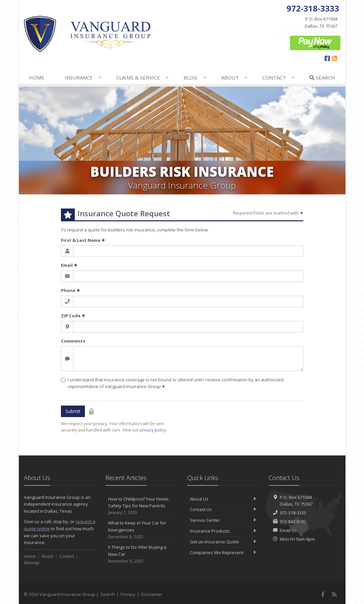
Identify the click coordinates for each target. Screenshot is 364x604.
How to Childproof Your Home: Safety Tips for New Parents (141, 506)
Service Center (223, 520)
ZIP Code (73, 316)
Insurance (83, 77)
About (235, 77)
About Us (223, 499)
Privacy (128, 594)
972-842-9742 (293, 521)
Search (322, 77)
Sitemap (32, 563)
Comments (73, 341)
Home (37, 77)
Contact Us (223, 509)
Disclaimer (152, 594)
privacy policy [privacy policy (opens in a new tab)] (153, 430)
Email (69, 265)
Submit (73, 411)
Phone (71, 290)
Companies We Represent (223, 552)
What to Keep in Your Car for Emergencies (141, 530)
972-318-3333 (293, 513)
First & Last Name (83, 240)
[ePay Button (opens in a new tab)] (315, 42)
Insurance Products (223, 531)
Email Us (288, 530)
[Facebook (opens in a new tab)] (327, 58)
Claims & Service (143, 77)
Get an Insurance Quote (223, 542)
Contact (279, 77)
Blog (195, 77)
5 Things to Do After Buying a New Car (141, 554)
